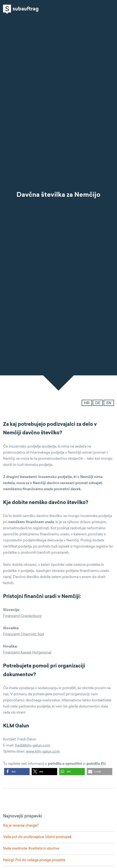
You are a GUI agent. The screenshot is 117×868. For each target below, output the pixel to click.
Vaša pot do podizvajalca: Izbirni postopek (37, 837)
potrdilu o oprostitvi (65, 764)
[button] (17, 772)
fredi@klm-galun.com (32, 746)
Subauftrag (21, 9)
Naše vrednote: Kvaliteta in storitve (31, 849)
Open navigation (110, 9)
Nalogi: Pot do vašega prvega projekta (34, 860)
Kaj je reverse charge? (21, 826)
